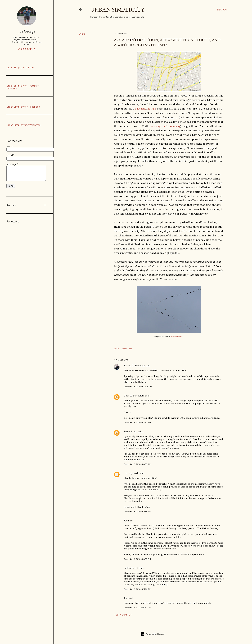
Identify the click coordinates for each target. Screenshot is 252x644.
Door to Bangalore (134, 396)
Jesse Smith (130, 432)
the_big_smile (131, 473)
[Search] (222, 10)
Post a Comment (123, 615)
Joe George (27, 31)
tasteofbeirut (131, 568)
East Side (140, 109)
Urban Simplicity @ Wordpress (23, 125)
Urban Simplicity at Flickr (20, 68)
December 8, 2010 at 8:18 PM (137, 559)
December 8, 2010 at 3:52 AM (137, 422)
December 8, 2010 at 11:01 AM (137, 512)
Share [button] (82, 34)
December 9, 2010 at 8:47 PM (137, 608)
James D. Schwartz (134, 366)
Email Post (127, 349)
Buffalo (152, 109)
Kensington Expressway (165, 126)
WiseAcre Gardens (177, 337)
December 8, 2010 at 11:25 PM (137, 589)
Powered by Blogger (153, 634)
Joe (126, 521)
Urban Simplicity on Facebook (23, 107)
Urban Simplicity (117, 10)
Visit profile (27, 49)
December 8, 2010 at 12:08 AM (138, 387)
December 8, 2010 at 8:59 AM (137, 464)
